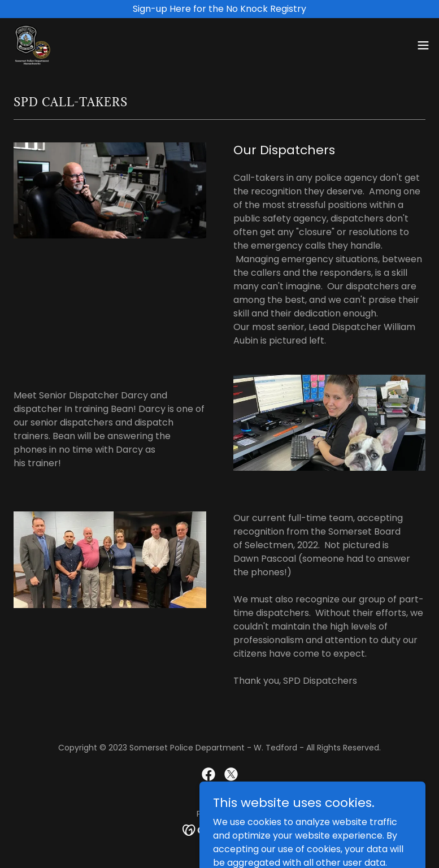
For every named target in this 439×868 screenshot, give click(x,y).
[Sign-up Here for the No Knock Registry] (219, 9)
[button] (423, 45)
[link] (31, 45)
